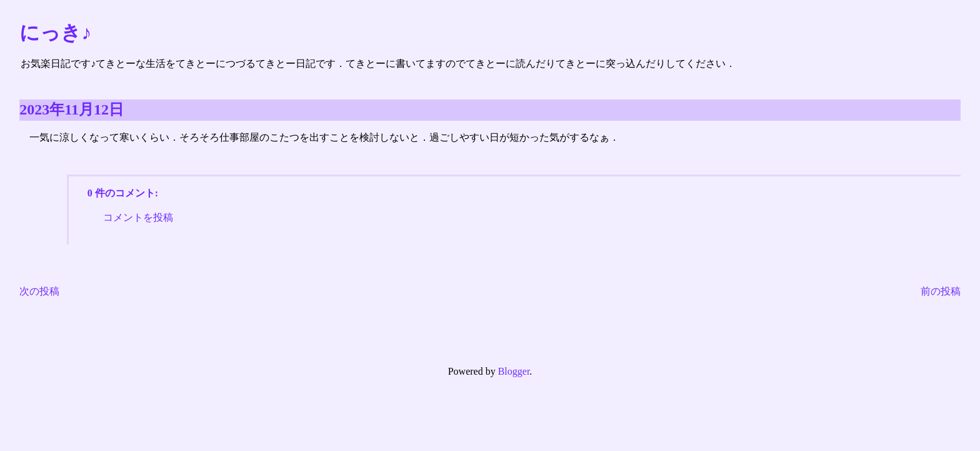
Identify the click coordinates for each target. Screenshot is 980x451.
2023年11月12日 (72, 109)
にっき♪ (55, 33)
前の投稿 (941, 291)
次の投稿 (39, 291)
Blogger (514, 371)
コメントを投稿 (138, 217)
